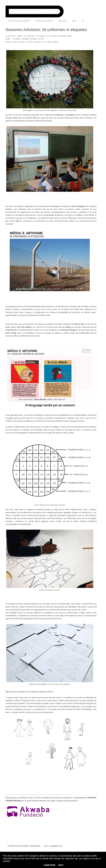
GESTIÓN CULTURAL (44, 21)
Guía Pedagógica (79, 206)
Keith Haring (11, 333)
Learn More (49, 865)
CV (83, 21)
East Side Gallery (24, 327)
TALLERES (63, 21)
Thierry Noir (79, 324)
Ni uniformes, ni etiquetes (64, 115)
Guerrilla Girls (11, 330)
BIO (74, 21)
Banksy (68, 327)
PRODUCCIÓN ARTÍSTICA (19, 21)
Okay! (61, 865)
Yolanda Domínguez (69, 330)
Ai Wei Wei (84, 333)
